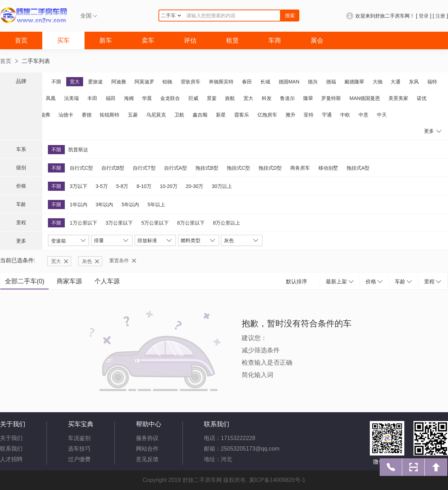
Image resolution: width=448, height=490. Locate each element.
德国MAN (289, 82)
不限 (56, 82)
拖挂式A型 (358, 168)
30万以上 (222, 186)
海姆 (129, 98)
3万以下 (79, 186)
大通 (396, 82)
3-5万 (102, 186)
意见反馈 (147, 459)
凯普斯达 (78, 150)
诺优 (422, 98)
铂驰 (167, 82)
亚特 (309, 115)
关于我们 (11, 438)
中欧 (345, 115)
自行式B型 (113, 168)
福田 (111, 98)
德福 (331, 82)
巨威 (193, 98)
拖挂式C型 (238, 168)
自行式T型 (144, 168)
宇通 (327, 115)
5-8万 (122, 186)
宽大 (75, 82)
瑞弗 (45, 115)
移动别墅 (328, 168)
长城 (265, 82)
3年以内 (105, 205)
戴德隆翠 (354, 82)
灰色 (87, 261)
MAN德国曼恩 (365, 98)
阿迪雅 (119, 82)
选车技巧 (79, 449)
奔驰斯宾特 (221, 82)
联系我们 (11, 449)
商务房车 (300, 168)
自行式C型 (81, 168)
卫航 (179, 115)
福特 (432, 82)
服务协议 (147, 438)
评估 (190, 40)
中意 (363, 115)
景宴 (212, 98)
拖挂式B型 (207, 168)
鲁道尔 (287, 98)
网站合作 (147, 449)
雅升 (291, 115)
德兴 (313, 82)
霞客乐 (242, 115)
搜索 (290, 15)
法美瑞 (71, 98)
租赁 (232, 40)
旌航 (230, 98)
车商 (275, 40)
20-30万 (194, 186)
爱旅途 (95, 82)
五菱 (133, 115)
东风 (414, 82)
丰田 (92, 98)
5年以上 (156, 205)
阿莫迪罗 (144, 82)
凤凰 (51, 98)
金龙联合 (170, 98)
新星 (221, 115)
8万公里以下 (191, 223)
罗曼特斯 (331, 98)
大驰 (378, 82)
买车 (63, 40)
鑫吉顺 (200, 115)
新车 (106, 40)
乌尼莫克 (156, 115)
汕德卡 (66, 115)
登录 (424, 16)
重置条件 (119, 260)
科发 (267, 98)
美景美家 (398, 98)
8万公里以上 (227, 223)
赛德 (87, 115)
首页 (21, 40)
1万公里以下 (83, 223)
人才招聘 (11, 459)
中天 (382, 115)
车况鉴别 (79, 438)
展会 (317, 40)
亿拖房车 (267, 115)
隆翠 (308, 98)
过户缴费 (79, 459)
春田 (247, 82)
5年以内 (130, 205)
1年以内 (79, 205)
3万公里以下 (119, 223)
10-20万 (169, 186)
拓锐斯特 (110, 115)
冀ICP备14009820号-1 (277, 480)
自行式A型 (176, 168)
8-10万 (144, 186)
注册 (440, 16)
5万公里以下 (155, 223)
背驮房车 (191, 82)
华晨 (147, 98)
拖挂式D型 (270, 168)
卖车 (148, 40)
